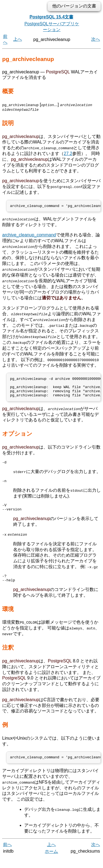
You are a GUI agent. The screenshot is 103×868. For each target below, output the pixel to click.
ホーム (51, 862)
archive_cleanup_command (29, 236)
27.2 (68, 154)
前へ (7, 855)
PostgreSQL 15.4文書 (52, 17)
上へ (18, 39)
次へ (96, 39)
